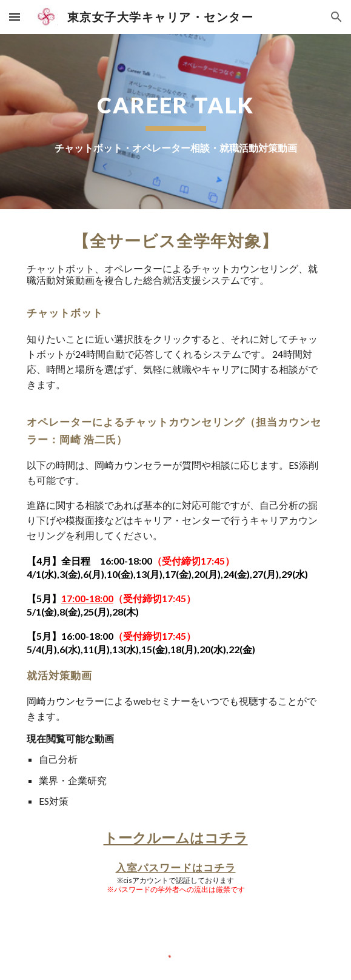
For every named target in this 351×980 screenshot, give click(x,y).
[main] (175, 122)
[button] (15, 17)
